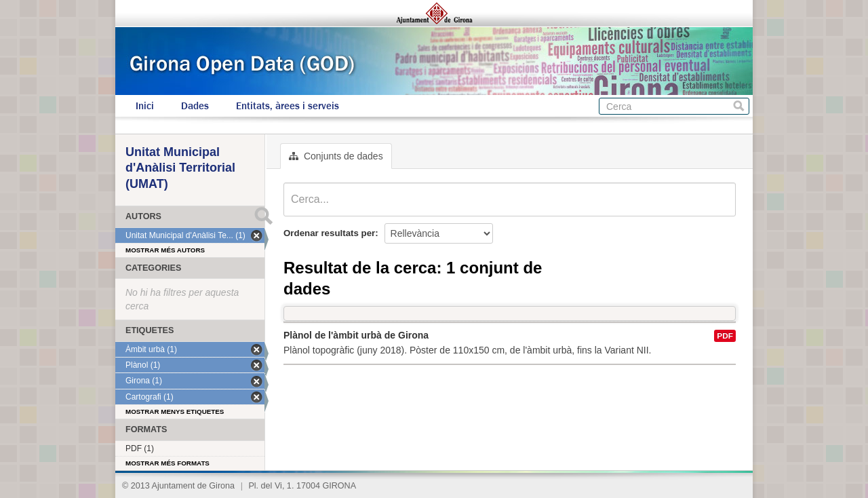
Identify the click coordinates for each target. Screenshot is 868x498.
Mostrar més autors (165, 250)
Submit (263, 216)
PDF (725, 336)
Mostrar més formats (167, 463)
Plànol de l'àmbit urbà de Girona (356, 335)
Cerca (739, 106)
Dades (195, 106)
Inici (145, 106)
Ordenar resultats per (329, 233)
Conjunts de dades (336, 156)
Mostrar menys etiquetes (175, 411)
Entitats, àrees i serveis (288, 106)
